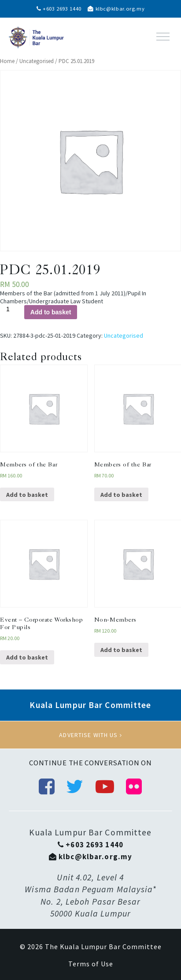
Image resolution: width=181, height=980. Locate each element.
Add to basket (51, 312)
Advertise (90, 735)
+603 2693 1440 (59, 9)
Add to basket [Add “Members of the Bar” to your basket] (27, 495)
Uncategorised (37, 61)
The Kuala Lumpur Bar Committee (103, 946)
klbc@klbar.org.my (116, 9)
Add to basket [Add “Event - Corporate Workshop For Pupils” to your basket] (27, 657)
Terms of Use (91, 964)
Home (7, 61)
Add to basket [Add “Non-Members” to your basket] (121, 650)
